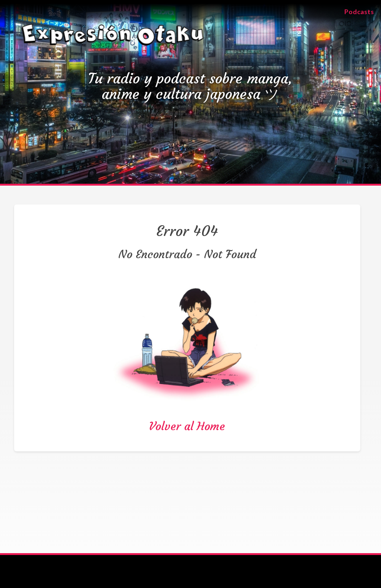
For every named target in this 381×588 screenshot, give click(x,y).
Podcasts (363, 11)
